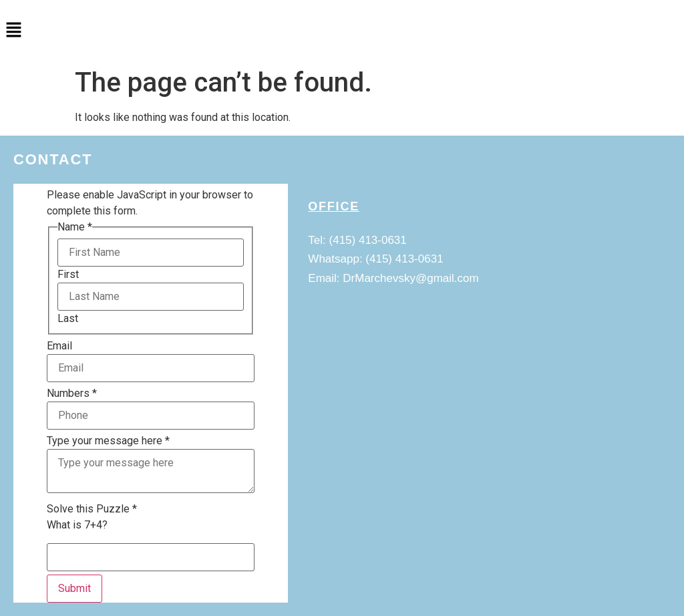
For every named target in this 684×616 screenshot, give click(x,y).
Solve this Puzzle (92, 509)
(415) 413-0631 (368, 240)
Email (59, 346)
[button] (342, 31)
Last (68, 319)
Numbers (72, 394)
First (68, 275)
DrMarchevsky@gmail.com (410, 278)
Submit (74, 588)
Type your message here (108, 441)
